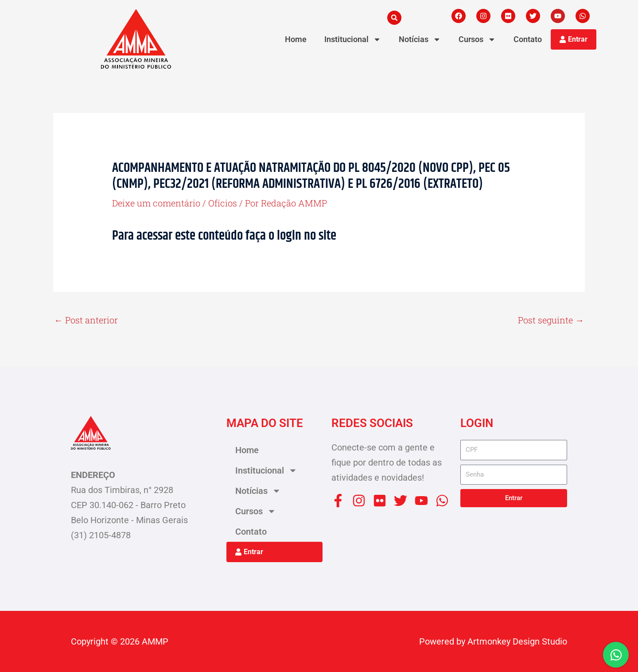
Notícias (420, 39)
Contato (528, 39)
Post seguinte (551, 320)
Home (296, 39)
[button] (394, 18)
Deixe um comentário (156, 203)
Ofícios (223, 203)
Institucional (353, 39)
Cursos (477, 39)
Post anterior (86, 320)
